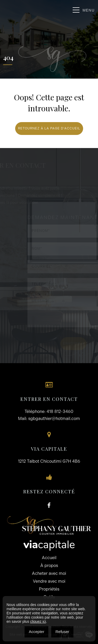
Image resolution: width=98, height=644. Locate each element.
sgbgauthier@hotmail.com (54, 419)
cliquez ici (38, 621)
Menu (84, 10)
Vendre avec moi (49, 581)
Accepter (36, 632)
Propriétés (49, 589)
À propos (49, 566)
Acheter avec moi (49, 573)
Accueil (49, 558)
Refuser (62, 632)
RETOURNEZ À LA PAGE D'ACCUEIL (49, 128)
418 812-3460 (60, 411)
